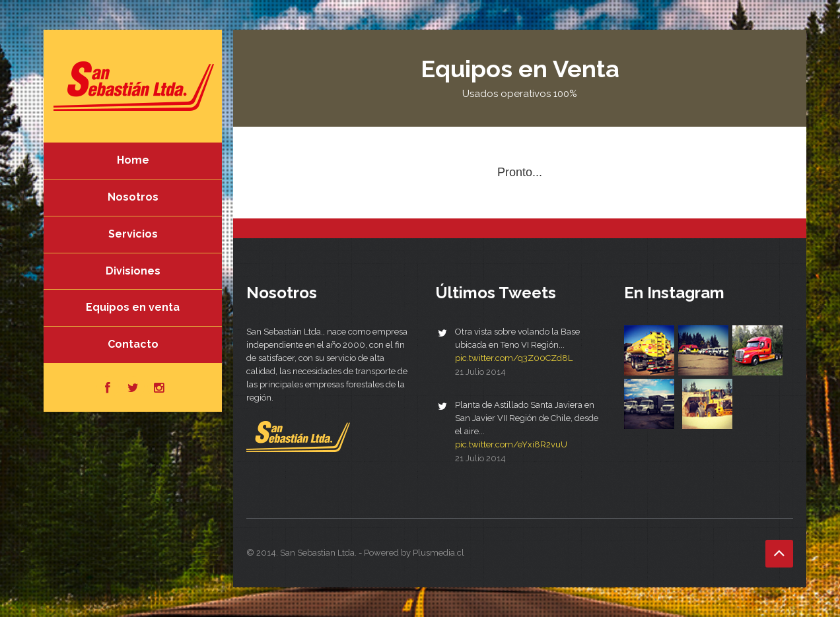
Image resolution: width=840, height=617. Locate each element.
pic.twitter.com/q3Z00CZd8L (514, 358)
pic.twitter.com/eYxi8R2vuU (511, 444)
